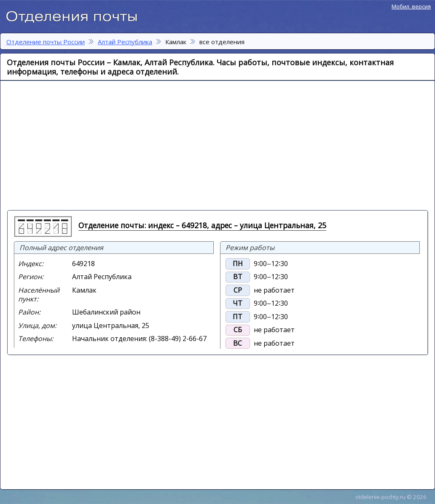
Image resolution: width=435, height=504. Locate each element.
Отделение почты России (76, 15)
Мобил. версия (411, 6)
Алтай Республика (125, 42)
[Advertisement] (165, 145)
